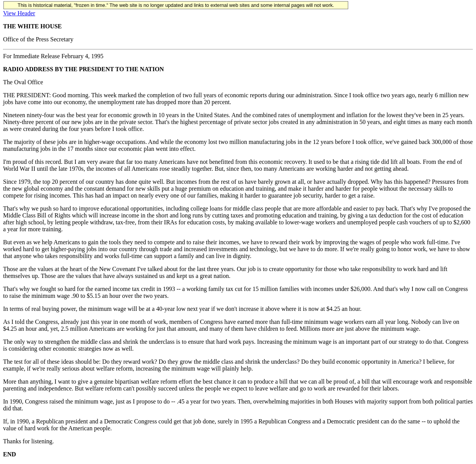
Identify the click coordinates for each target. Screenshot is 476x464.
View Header (19, 13)
